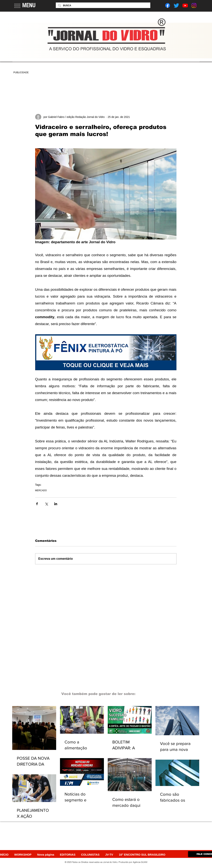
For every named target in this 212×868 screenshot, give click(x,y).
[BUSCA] (103, 6)
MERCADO (41, 490)
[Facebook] (168, 5)
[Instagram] (194, 5)
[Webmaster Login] (177, 862)
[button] (17, 6)
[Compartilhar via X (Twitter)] (46, 504)
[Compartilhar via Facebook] (37, 504)
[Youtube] (185, 5)
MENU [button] (29, 5)
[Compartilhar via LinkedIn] (56, 504)
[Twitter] (176, 5)
